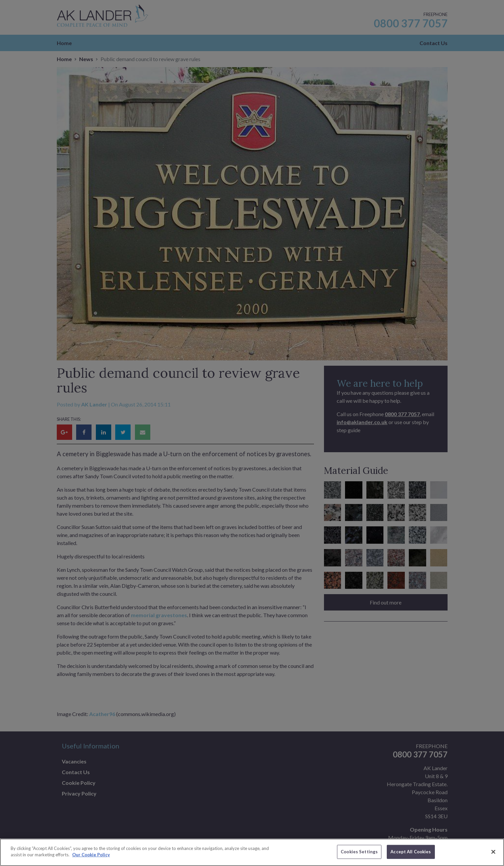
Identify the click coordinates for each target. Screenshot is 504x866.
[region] (252, 852)
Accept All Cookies (411, 852)
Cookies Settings (359, 852)
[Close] (493, 852)
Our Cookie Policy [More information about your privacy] (91, 855)
